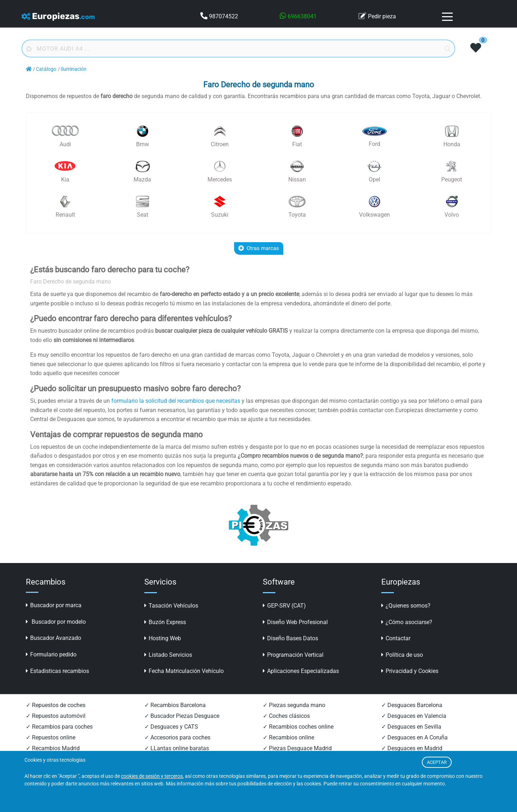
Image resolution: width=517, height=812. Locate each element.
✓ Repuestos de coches (56, 705)
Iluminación (74, 69)
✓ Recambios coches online (298, 727)
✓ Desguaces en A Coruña (414, 737)
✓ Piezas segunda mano (294, 705)
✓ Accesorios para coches (177, 737)
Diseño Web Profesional (295, 622)
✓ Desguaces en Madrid (412, 748)
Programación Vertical (293, 655)
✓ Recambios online (288, 737)
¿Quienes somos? (406, 606)
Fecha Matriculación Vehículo (184, 671)
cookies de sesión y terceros (152, 776)
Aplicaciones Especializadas (301, 671)
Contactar (396, 638)
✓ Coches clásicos (286, 716)
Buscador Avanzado (53, 638)
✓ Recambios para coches (59, 727)
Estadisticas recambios (57, 671)
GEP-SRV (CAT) (284, 606)
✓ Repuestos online (51, 737)
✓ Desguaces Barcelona (412, 705)
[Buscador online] (238, 49)
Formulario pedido (51, 654)
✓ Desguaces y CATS (171, 727)
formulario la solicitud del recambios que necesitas (176, 401)
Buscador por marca (54, 605)
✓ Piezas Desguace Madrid (297, 748)
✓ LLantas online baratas (177, 748)
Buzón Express (165, 622)
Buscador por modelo (56, 622)
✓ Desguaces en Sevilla (411, 727)
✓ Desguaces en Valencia (414, 716)
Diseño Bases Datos (290, 638)
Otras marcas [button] (259, 248)
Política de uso (402, 655)
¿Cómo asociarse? (407, 622)
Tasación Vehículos (171, 606)
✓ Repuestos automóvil (56, 716)
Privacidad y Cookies (410, 671)
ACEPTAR (437, 762)
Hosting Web (163, 638)
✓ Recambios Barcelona (175, 705)
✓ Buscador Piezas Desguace (182, 716)
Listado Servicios (168, 655)
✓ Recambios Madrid (53, 748)
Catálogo (46, 69)
